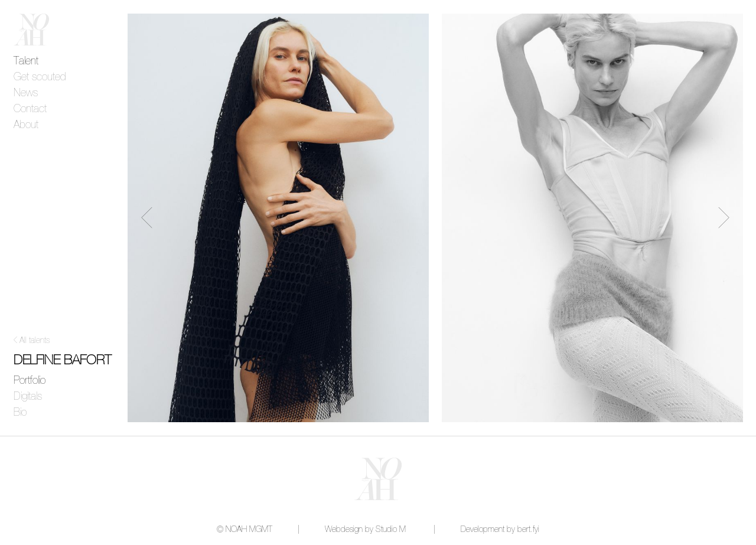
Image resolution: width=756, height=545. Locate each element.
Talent (26, 61)
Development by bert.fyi (500, 530)
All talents (35, 341)
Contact (30, 109)
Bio (20, 413)
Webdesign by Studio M (365, 530)
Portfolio (30, 381)
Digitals (28, 397)
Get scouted (40, 77)
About (26, 125)
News (26, 93)
